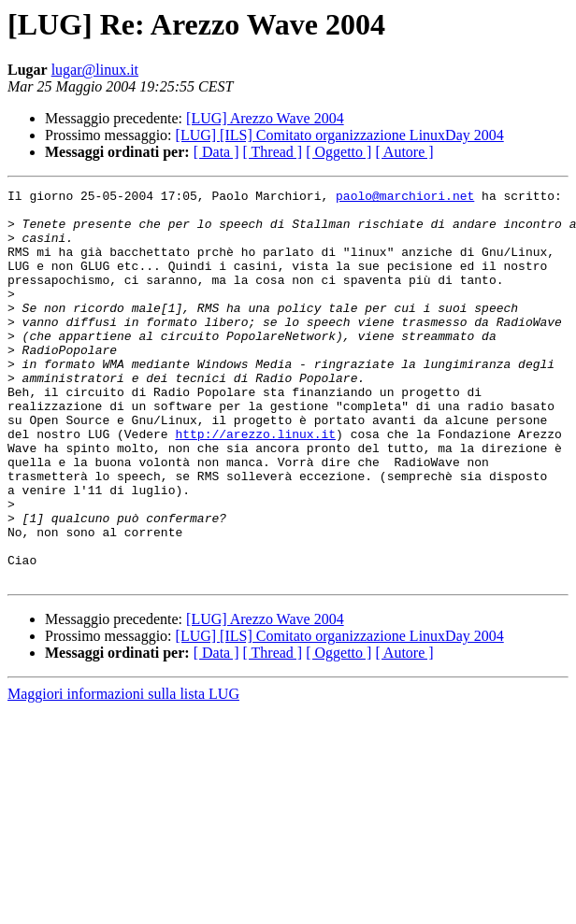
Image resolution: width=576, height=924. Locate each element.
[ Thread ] (273, 152)
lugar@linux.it (95, 70)
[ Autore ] (404, 152)
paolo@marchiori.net (405, 198)
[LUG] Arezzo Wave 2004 (265, 118)
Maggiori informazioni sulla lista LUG (123, 772)
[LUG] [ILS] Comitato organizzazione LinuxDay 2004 (340, 135)
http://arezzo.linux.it (255, 484)
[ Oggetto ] (338, 152)
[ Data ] (216, 152)
